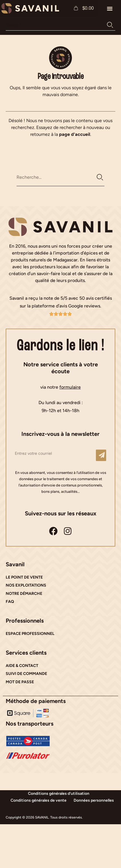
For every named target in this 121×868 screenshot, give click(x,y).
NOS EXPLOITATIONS (26, 585)
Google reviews (84, 306)
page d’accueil (75, 134)
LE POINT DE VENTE (24, 577)
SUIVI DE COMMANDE (26, 674)
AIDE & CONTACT (22, 666)
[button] (110, 8)
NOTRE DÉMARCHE (24, 594)
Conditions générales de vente (39, 800)
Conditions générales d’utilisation (59, 793)
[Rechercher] (110, 25)
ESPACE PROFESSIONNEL (30, 634)
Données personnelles (94, 800)
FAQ (10, 602)
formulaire (70, 387)
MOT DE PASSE (20, 682)
